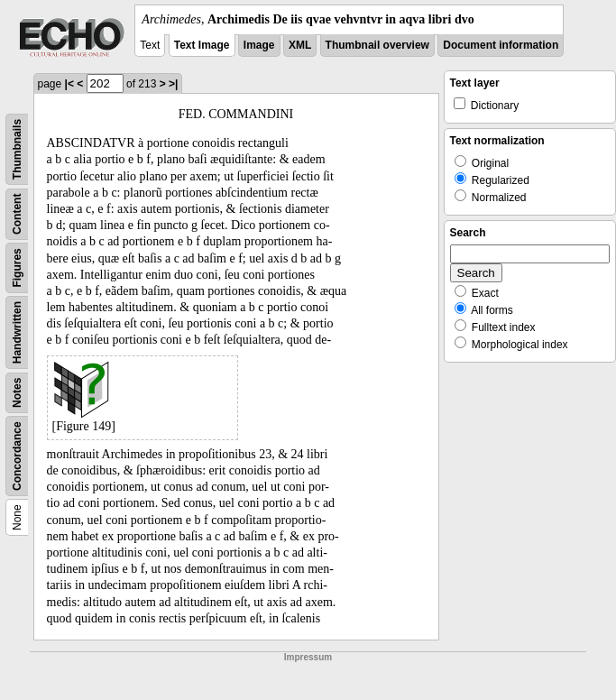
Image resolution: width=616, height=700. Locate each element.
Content (17, 214)
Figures (17, 267)
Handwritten (17, 332)
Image (259, 45)
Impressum (308, 657)
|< (69, 84)
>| (173, 84)
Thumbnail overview (377, 45)
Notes (17, 393)
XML (300, 45)
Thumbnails (17, 149)
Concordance (17, 456)
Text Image (202, 45)
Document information (501, 45)
